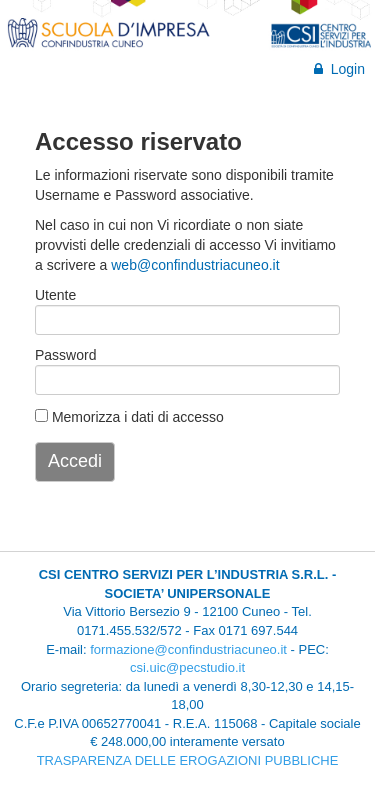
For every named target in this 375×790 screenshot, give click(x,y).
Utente (55, 295)
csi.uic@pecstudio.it (187, 667)
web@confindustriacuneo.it (195, 265)
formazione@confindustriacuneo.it (188, 649)
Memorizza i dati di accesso (129, 417)
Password (60, 355)
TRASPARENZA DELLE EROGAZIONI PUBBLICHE (188, 760)
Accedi (75, 461)
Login (339, 69)
